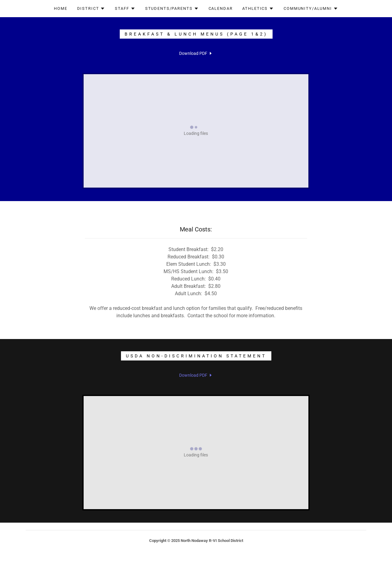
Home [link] (60, 8)
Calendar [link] (221, 8)
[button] (91, 9)
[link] (196, 53)
